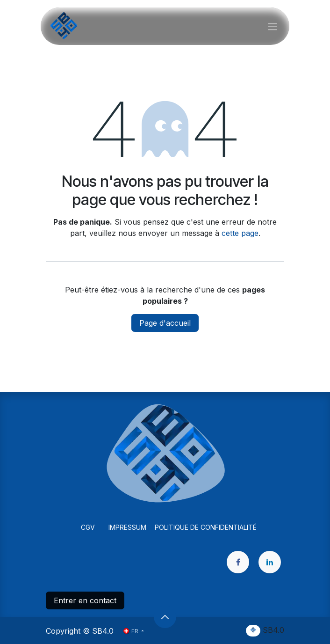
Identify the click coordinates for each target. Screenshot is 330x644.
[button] (165, 617)
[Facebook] (238, 562)
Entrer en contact (85, 600)
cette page (240, 233)
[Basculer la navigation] (273, 26)
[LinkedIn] (270, 562)
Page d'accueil (165, 323)
